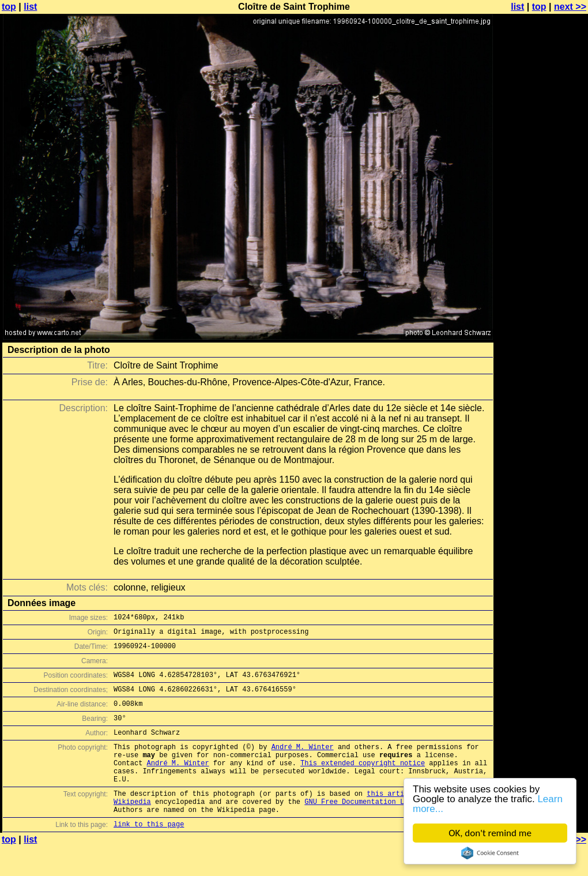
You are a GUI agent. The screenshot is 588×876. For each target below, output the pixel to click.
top (9, 7)
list (30, 7)
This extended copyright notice (363, 782)
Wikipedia (132, 827)
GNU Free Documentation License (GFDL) (381, 827)
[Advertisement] (541, 285)
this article (391, 817)
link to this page (149, 853)
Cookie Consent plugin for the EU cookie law (490, 853)
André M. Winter (303, 762)
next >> (570, 7)
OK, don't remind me (490, 833)
